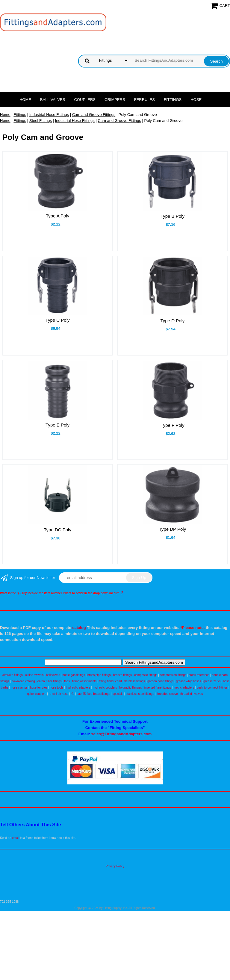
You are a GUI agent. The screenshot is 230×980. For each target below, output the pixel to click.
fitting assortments (84, 681)
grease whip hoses (189, 681)
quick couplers (37, 694)
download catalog (23, 681)
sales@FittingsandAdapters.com (121, 734)
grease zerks (212, 681)
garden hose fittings (160, 681)
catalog (79, 628)
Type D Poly (172, 321)
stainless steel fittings (140, 694)
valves (199, 694)
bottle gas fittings (74, 675)
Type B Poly (172, 216)
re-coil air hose (59, 694)
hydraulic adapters (78, 688)
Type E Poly (57, 425)
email (16, 838)
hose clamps (19, 688)
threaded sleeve (167, 694)
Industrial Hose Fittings (49, 115)
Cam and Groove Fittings (94, 115)
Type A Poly (57, 216)
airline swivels (34, 675)
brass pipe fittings (99, 675)
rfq (72, 694)
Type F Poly (172, 425)
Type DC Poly (57, 530)
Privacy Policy (115, 866)
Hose (196, 100)
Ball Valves (53, 100)
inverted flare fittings (158, 688)
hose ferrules (39, 688)
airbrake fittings (13, 675)
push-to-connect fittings (212, 688)
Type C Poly (58, 320)
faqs (67, 681)
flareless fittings (135, 681)
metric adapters (184, 688)
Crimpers (115, 100)
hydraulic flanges (131, 688)
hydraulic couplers (105, 688)
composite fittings (146, 675)
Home (25, 100)
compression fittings (173, 675)
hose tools (57, 688)
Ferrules (144, 100)
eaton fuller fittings (50, 681)
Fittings (173, 100)
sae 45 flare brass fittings (93, 694)
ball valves (53, 675)
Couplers (85, 100)
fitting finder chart (110, 681)
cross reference (199, 675)
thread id (186, 694)
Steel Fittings (41, 121)
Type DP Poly (173, 529)
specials (118, 694)
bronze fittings (122, 675)
